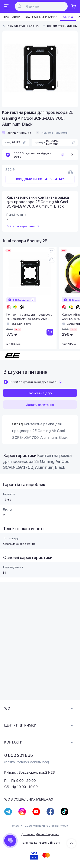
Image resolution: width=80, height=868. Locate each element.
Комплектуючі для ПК (23, 26)
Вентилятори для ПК (62, 26)
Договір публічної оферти (40, 834)
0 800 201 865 (19, 755)
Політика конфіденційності (40, 843)
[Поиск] (44, 6)
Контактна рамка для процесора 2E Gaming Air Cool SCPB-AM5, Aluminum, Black (29, 317)
